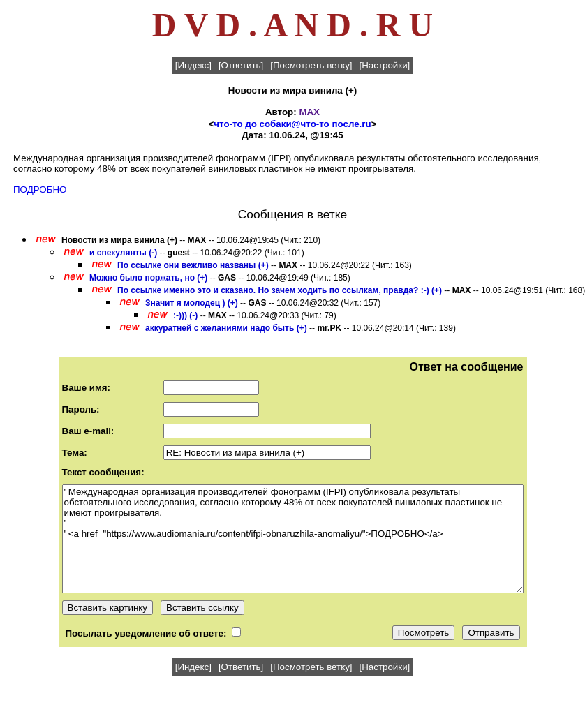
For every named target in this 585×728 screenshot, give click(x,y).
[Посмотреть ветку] (311, 65)
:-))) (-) (185, 315)
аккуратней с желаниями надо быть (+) (226, 328)
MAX (309, 112)
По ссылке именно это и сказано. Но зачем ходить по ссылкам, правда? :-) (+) (280, 290)
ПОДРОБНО (40, 190)
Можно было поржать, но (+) (148, 278)
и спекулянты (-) (123, 253)
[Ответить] (241, 65)
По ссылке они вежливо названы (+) (193, 265)
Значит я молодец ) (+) (192, 303)
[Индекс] (193, 65)
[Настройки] (385, 65)
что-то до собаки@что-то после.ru (292, 124)
